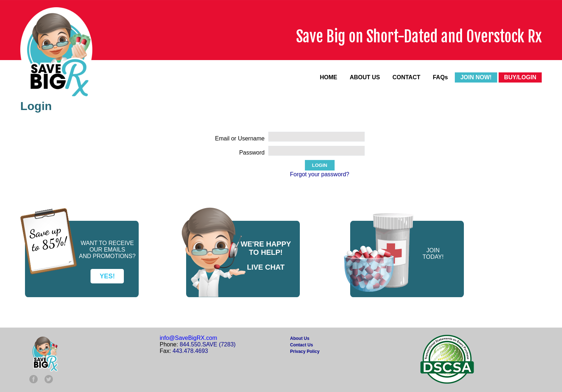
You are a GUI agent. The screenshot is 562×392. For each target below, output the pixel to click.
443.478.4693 (190, 351)
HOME (328, 77)
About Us (300, 338)
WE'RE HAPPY (266, 244)
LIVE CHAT (266, 267)
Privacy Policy (305, 351)
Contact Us (301, 345)
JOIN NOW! (476, 77)
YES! (107, 276)
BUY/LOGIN (520, 77)
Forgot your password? (320, 174)
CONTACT (406, 77)
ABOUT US (365, 77)
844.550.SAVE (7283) (207, 344)
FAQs (440, 77)
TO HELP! (266, 252)
